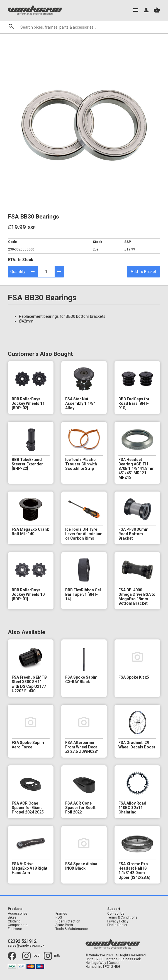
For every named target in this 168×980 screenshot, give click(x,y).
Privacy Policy (118, 921)
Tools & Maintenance (72, 929)
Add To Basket (143, 272)
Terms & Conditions (122, 918)
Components (18, 925)
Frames (61, 914)
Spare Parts (64, 925)
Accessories (18, 914)
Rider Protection (68, 921)
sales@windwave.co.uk (26, 946)
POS (59, 918)
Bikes (12, 918)
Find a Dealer (117, 925)
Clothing (14, 921)
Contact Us (116, 914)
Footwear (15, 929)
